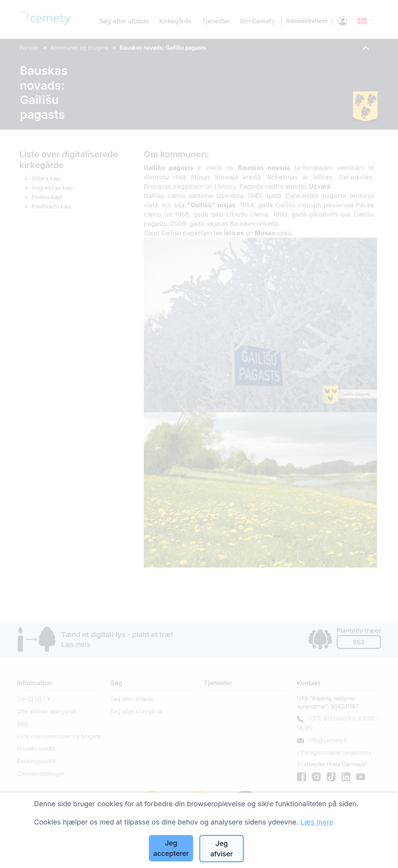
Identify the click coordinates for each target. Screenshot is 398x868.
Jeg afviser (222, 849)
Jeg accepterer (171, 848)
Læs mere (317, 822)
